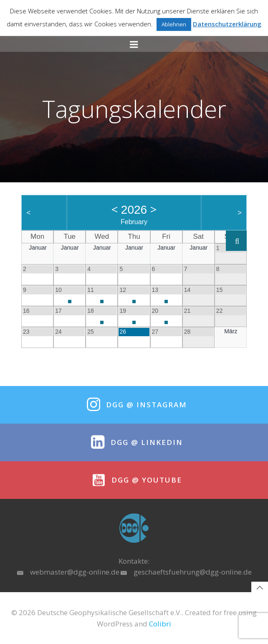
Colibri (160, 624)
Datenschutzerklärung (227, 24)
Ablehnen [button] (174, 24)
